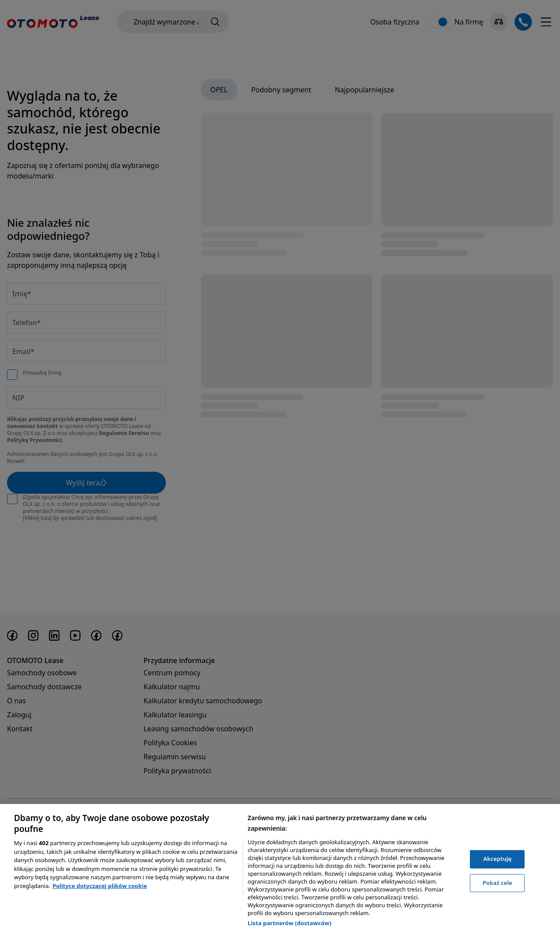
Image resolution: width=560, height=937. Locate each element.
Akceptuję (498, 859)
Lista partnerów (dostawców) (290, 923)
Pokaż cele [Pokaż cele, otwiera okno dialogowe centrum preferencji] (497, 883)
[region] (280, 870)
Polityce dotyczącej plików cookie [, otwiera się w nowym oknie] (100, 886)
